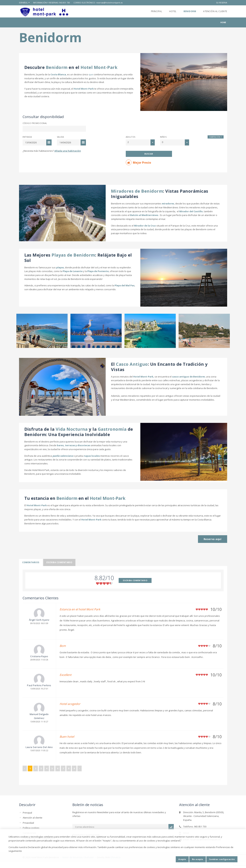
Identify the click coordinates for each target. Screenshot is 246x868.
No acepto (198, 859)
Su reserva (222, 3)
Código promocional (35, 123)
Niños (163, 137)
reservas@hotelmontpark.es (109, 3)
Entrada (27, 137)
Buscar (149, 154)
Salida (60, 137)
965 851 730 (65, 3)
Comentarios (31, 562)
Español (23, 3)
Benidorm (190, 11)
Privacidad (28, 823)
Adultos (131, 137)
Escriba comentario (59, 562)
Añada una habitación (68, 151)
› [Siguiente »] (80, 768)
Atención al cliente (215, 11)
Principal (157, 11)
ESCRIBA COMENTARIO (135, 580)
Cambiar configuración (222, 859)
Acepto (182, 859)
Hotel (173, 11)
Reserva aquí (213, 539)
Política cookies (31, 828)
